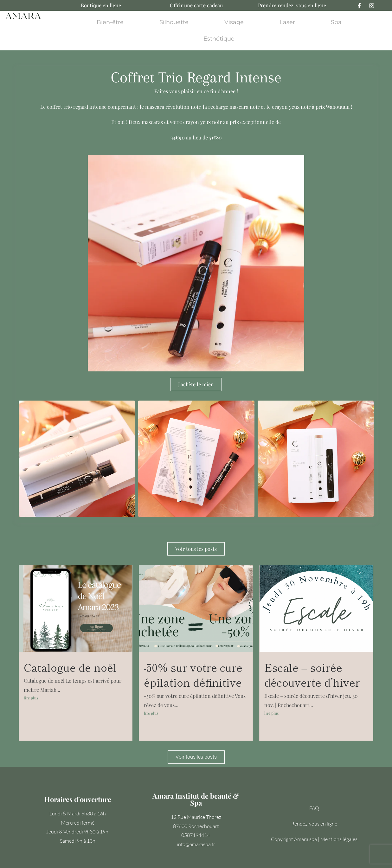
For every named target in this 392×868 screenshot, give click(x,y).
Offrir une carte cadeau (196, 5)
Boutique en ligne (101, 5)
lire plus (31, 698)
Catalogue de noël (70, 667)
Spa (336, 22)
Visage (234, 22)
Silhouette (174, 22)
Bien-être (110, 22)
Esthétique (219, 39)
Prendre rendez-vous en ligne (292, 5)
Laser (287, 22)
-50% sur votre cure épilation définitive (193, 675)
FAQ (314, 808)
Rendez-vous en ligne (314, 824)
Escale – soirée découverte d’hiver (312, 675)
